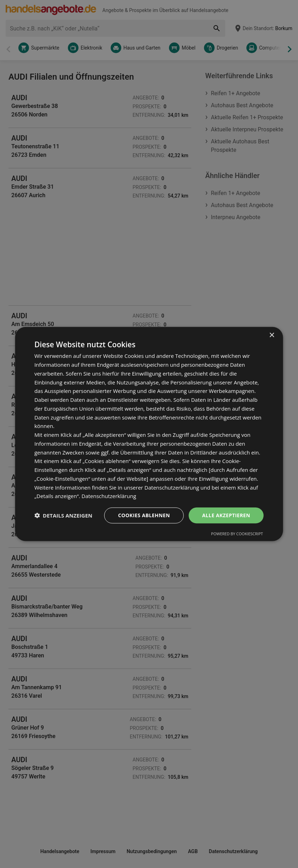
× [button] (272, 335)
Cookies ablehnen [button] (144, 515)
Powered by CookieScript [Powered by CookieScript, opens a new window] (237, 533)
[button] (63, 515)
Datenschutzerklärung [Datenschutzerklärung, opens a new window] (109, 496)
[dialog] (149, 434)
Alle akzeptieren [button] (226, 515)
